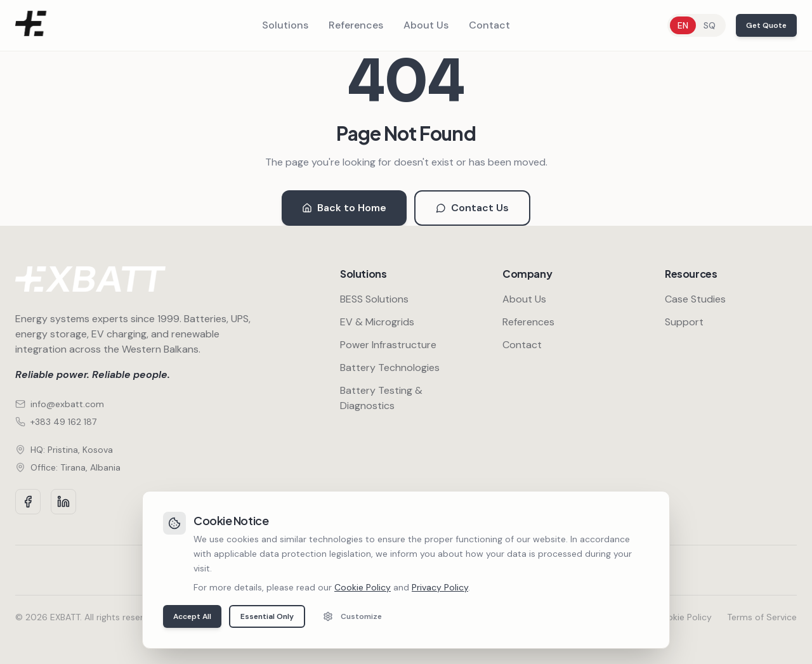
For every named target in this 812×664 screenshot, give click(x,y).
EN (683, 25)
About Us (426, 25)
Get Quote (766, 25)
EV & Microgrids (377, 322)
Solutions (285, 25)
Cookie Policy (684, 617)
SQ (710, 25)
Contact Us (472, 208)
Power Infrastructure (388, 345)
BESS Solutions (374, 299)
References (356, 25)
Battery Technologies (390, 368)
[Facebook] (28, 502)
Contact (489, 25)
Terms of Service (762, 617)
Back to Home (344, 208)
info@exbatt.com (60, 404)
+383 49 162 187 (56, 422)
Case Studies (695, 299)
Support (684, 322)
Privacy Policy (612, 617)
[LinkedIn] (63, 502)
